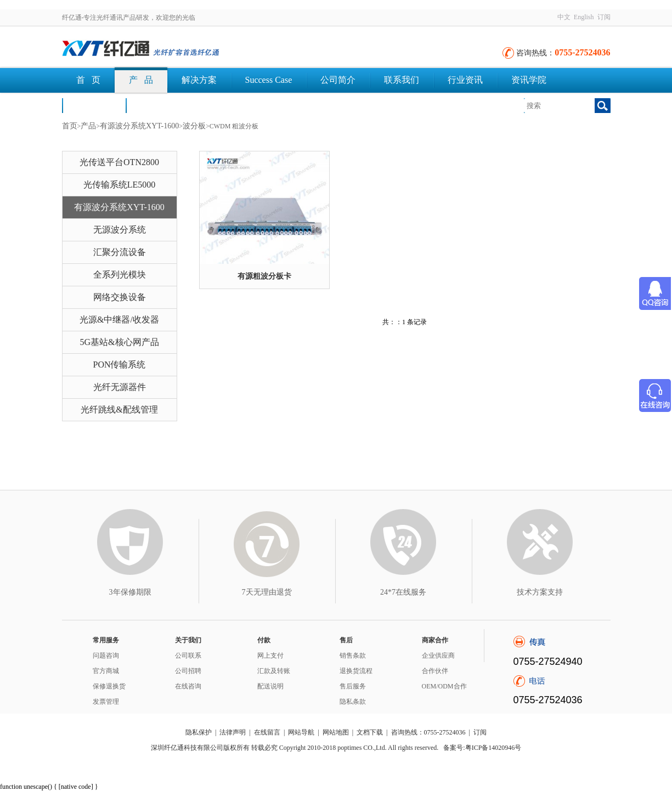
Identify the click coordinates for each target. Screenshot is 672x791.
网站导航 (301, 732)
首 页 (88, 80)
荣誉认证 (94, 105)
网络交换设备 (120, 297)
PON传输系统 (119, 365)
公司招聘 (188, 671)
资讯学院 (529, 80)
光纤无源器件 (120, 387)
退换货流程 (356, 671)
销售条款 (353, 656)
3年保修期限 (130, 592)
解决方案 (199, 80)
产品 (88, 126)
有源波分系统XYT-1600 (139, 126)
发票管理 (106, 702)
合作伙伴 (435, 671)
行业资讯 (465, 80)
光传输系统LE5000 (120, 185)
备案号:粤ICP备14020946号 (482, 748)
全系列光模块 (120, 275)
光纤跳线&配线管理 (119, 409)
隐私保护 (199, 732)
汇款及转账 (274, 671)
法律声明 (233, 732)
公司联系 (188, 656)
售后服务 (353, 686)
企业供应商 (438, 656)
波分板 (194, 126)
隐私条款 (353, 702)
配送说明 (270, 686)
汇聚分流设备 (120, 252)
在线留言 (267, 732)
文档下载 (157, 105)
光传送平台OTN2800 (119, 162)
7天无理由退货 (267, 592)
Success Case (269, 80)
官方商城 (106, 671)
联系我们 (402, 80)
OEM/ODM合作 (444, 686)
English (584, 17)
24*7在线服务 (403, 592)
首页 (70, 126)
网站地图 (336, 732)
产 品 (141, 80)
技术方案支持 (540, 592)
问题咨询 (106, 656)
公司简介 (338, 80)
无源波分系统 (120, 230)
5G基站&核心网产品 (120, 342)
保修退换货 (109, 686)
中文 (564, 17)
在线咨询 (188, 686)
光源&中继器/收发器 (119, 320)
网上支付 (270, 656)
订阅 (604, 17)
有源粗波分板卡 (264, 276)
